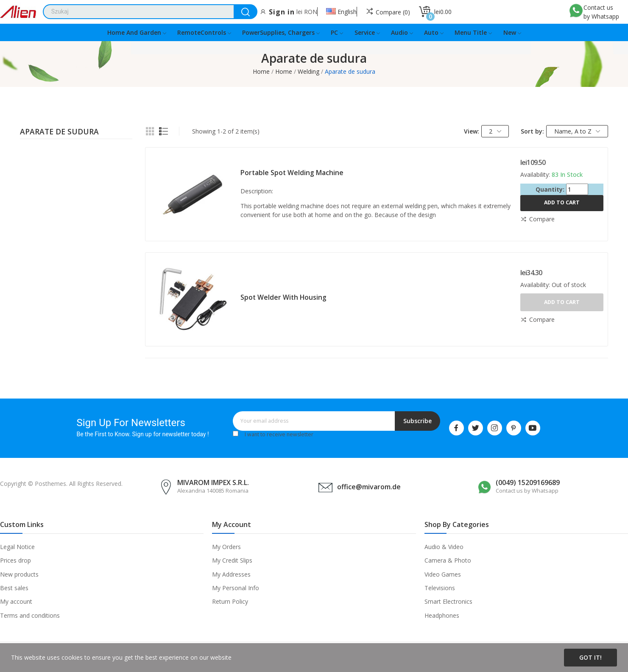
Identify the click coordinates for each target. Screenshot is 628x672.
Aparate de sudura (59, 132)
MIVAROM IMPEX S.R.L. (213, 482)
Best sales (14, 588)
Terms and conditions (30, 615)
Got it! (590, 657)
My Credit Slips (232, 560)
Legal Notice (17, 547)
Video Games (443, 574)
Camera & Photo (448, 560)
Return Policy (230, 601)
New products (19, 574)
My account (16, 601)
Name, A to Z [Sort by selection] (577, 131)
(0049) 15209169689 (528, 482)
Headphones (442, 615)
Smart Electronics (448, 601)
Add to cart (562, 202)
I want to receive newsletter (279, 434)
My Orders (226, 547)
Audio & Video (444, 547)
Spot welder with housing (283, 297)
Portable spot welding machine (292, 173)
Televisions (440, 588)
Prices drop (15, 560)
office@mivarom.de (369, 487)
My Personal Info (236, 588)
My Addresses (231, 574)
